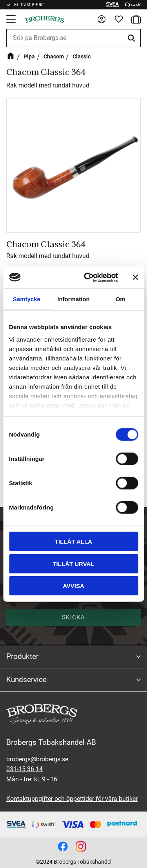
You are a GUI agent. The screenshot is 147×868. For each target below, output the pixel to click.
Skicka (73, 617)
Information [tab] (73, 299)
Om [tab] (121, 299)
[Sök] (132, 38)
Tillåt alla (73, 541)
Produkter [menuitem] (22, 656)
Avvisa (73, 586)
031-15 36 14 (24, 769)
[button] (12, 19)
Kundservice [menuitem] (26, 680)
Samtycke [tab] (27, 299)
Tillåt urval (73, 563)
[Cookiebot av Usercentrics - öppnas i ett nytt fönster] (88, 277)
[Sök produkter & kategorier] (73, 38)
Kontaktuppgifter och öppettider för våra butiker (72, 799)
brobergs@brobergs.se (37, 759)
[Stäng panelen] (135, 277)
